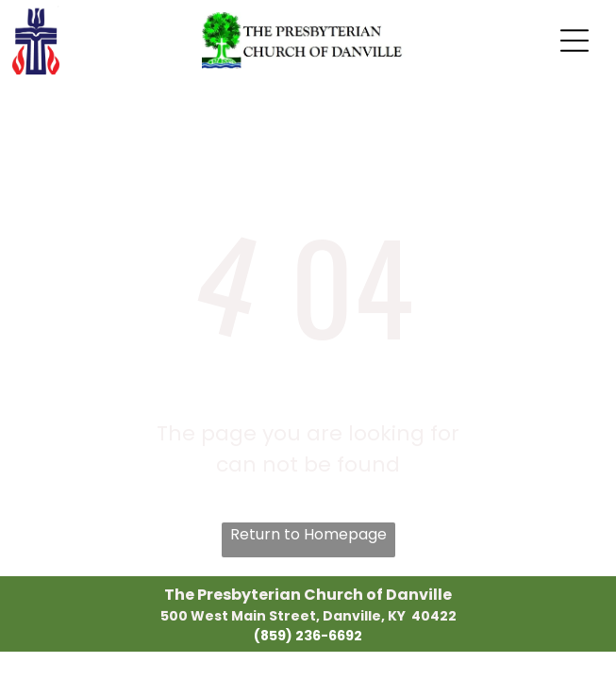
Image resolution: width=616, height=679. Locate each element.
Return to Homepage (308, 534)
